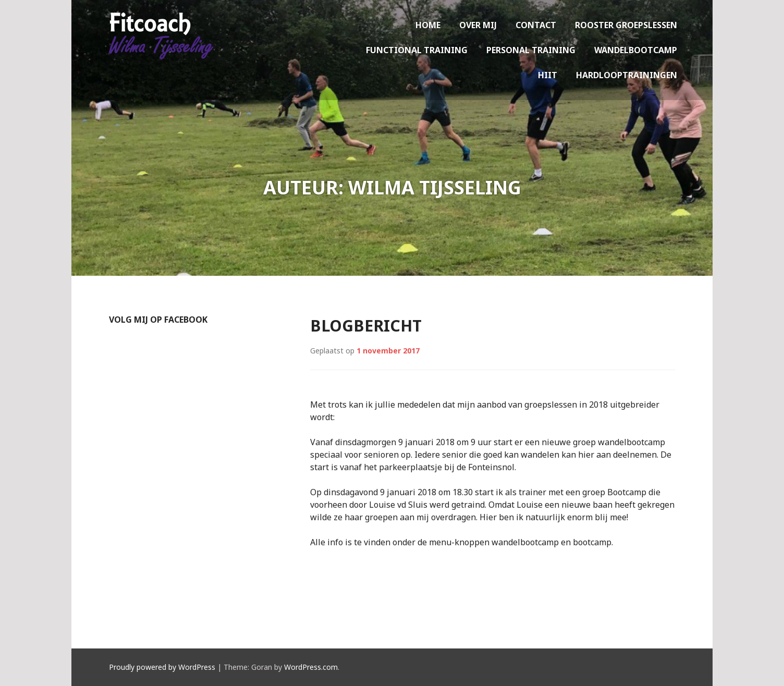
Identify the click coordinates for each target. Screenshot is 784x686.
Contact (536, 25)
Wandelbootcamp (636, 50)
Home (428, 25)
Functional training (417, 50)
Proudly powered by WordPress (162, 667)
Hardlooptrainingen (627, 75)
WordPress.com (311, 667)
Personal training (531, 50)
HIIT (548, 75)
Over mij (478, 25)
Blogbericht (366, 326)
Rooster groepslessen (626, 25)
